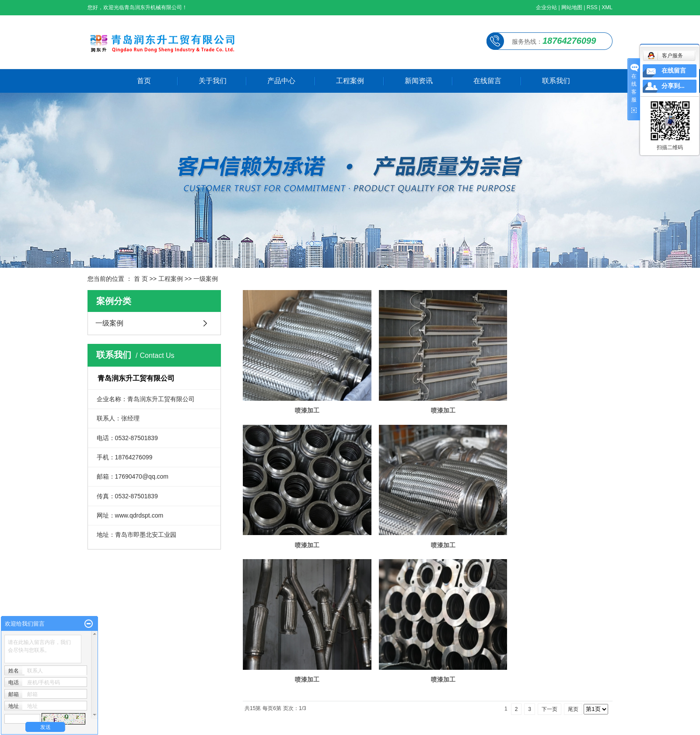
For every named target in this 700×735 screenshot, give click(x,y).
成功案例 (600, 650)
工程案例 (350, 81)
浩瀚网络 (225, 714)
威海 (126, 727)
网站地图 (572, 7)
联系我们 (556, 81)
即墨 (210, 727)
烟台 (140, 727)
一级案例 (206, 279)
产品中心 (281, 81)
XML (607, 7)
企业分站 (546, 7)
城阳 (224, 727)
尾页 (573, 557)
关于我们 (213, 81)
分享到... (673, 86)
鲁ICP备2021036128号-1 (146, 714)
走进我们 (555, 663)
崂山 (196, 727)
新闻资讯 (419, 81)
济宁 (252, 727)
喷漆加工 (302, 402)
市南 (168, 727)
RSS (592, 7)
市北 (154, 727)
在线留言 (487, 81)
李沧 (182, 727)
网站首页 (555, 650)
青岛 (238, 727)
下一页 (549, 557)
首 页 (141, 279)
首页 (144, 81)
